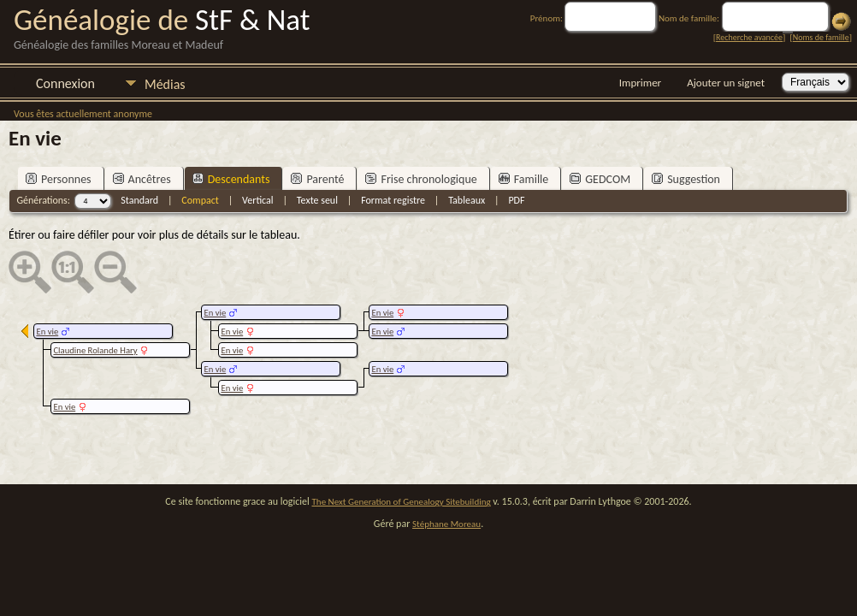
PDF (516, 200)
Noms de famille (821, 37)
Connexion (65, 83)
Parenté (317, 179)
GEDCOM (600, 179)
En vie (382, 313)
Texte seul (317, 200)
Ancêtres (142, 179)
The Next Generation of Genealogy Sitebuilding (402, 502)
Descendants (231, 179)
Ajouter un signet (726, 83)
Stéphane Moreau (446, 524)
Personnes (59, 179)
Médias (165, 84)
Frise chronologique (421, 179)
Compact (200, 200)
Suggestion (686, 179)
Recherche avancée (749, 37)
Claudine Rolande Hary (95, 350)
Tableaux (467, 200)
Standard (139, 200)
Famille (524, 179)
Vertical (258, 200)
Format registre (393, 200)
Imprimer (640, 83)
